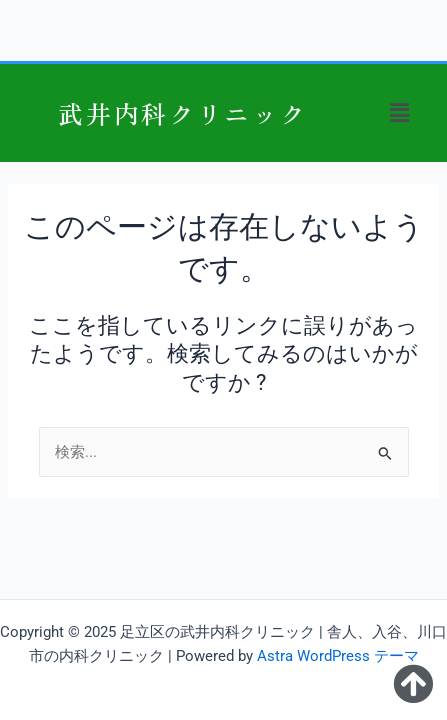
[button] (400, 113)
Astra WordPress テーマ (338, 656)
